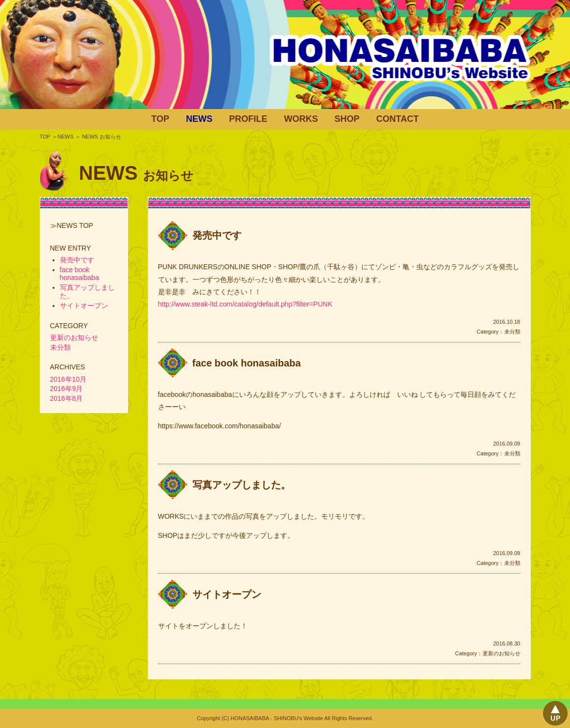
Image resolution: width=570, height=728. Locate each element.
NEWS (199, 119)
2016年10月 (68, 379)
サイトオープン (227, 594)
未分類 (512, 332)
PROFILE (248, 119)
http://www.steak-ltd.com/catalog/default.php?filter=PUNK (245, 304)
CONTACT (397, 119)
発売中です (217, 235)
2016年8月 (67, 398)
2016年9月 (67, 389)
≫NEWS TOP (72, 225)
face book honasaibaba (247, 363)
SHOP (347, 119)
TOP (160, 119)
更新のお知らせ (502, 653)
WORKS (301, 119)
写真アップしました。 (242, 485)
